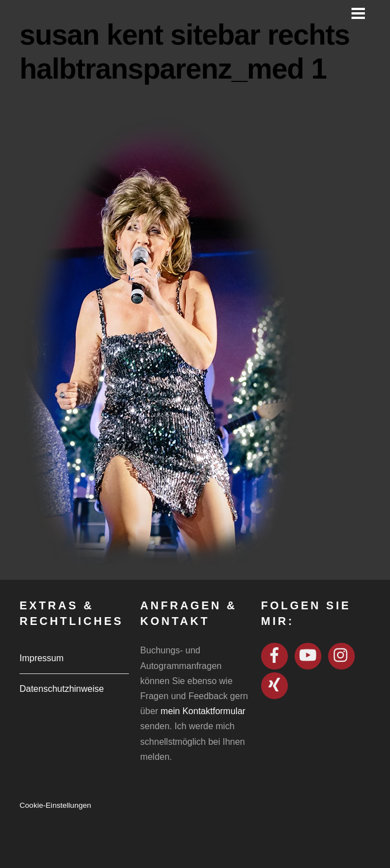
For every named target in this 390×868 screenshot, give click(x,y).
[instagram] (341, 656)
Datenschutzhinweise (62, 689)
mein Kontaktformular (203, 711)
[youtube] (308, 656)
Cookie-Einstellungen (55, 805)
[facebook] (275, 656)
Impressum (42, 658)
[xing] (275, 685)
